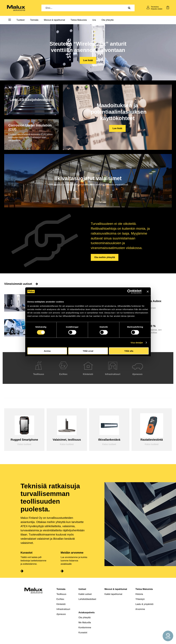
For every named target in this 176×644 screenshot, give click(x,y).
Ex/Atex (60, 599)
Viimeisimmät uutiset (21, 284)
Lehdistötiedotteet (87, 599)
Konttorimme (85, 628)
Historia (139, 594)
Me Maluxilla (85, 623)
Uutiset (82, 589)
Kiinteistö (61, 604)
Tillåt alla (129, 351)
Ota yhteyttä (108, 20)
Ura (94, 20)
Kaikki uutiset (85, 594)
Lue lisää (88, 60)
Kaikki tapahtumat (113, 594)
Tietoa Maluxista (79, 20)
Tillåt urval (88, 351)
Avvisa (47, 351)
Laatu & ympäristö (144, 604)
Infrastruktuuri (63, 609)
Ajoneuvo (61, 614)
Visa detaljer (137, 342)
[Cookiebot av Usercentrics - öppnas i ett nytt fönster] (129, 291)
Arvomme (140, 609)
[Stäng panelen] (148, 291)
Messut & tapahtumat (54, 20)
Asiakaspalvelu (87, 612)
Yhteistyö (140, 599)
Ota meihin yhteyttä (105, 257)
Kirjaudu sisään (157, 9)
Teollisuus (61, 594)
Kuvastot (83, 633)
